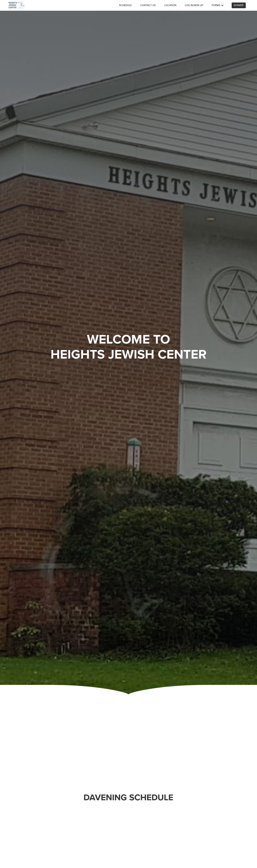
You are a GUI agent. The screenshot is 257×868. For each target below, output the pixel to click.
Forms (218, 5)
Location (170, 5)
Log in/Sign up (194, 5)
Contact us (148, 5)
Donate (239, 5)
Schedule (125, 5)
